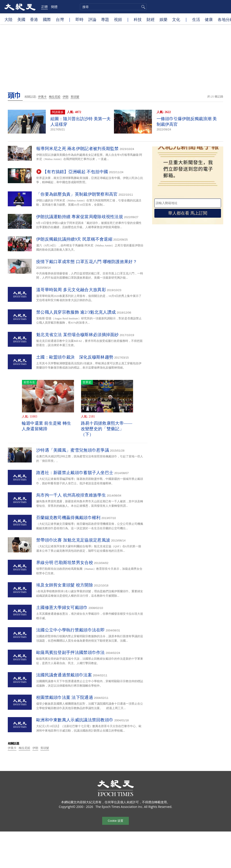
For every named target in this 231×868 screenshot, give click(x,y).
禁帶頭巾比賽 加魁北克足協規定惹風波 (73, 540)
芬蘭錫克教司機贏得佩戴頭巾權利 (68, 518)
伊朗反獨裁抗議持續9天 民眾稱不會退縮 (74, 239)
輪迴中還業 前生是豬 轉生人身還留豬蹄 (46, 426)
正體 (44, 7)
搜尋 (143, 7)
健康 (209, 19)
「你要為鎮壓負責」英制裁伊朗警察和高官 (77, 194)
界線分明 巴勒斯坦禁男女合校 (65, 563)
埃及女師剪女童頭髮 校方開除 (65, 585)
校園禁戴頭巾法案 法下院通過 (65, 697)
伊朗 (66, 97)
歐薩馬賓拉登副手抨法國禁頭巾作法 (71, 652)
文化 (176, 19)
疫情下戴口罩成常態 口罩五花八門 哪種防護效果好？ (87, 262)
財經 (151, 19)
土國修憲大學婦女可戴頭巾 (62, 607)
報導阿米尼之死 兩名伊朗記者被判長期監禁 (78, 149)
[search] (113, 7)
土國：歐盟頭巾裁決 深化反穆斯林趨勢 (75, 357)
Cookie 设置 (115, 821)
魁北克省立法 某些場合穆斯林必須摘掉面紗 (78, 335)
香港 (34, 19)
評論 (92, 19)
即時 (80, 19)
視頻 (118, 19)
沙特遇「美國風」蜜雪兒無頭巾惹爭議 (73, 450)
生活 (196, 19)
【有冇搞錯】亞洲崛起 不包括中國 (75, 172)
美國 (21, 19)
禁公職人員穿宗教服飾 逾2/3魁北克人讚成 (76, 312)
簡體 (54, 7)
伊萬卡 (42, 97)
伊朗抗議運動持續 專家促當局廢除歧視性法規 (80, 217)
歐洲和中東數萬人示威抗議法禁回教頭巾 (75, 720)
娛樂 (163, 19)
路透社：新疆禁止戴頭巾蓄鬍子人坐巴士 (75, 473)
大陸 (8, 19)
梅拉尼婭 (55, 97)
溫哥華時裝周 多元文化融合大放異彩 (71, 290)
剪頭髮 (75, 97)
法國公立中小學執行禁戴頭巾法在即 (71, 630)
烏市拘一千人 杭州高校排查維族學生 (71, 495)
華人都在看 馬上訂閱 (188, 213)
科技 (138, 19)
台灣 (60, 19)
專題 (105, 19)
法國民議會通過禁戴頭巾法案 (64, 675)
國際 (47, 19)
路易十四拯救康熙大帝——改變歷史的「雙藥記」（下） (107, 429)
